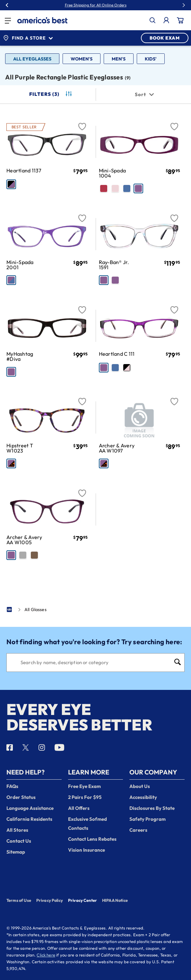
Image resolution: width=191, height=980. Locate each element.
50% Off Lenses (110, 5)
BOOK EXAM (165, 38)
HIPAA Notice (115, 900)
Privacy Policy (50, 900)
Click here (46, 955)
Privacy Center (82, 901)
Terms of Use (19, 900)
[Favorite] (82, 123)
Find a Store (28, 38)
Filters (51, 94)
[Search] (96, 663)
